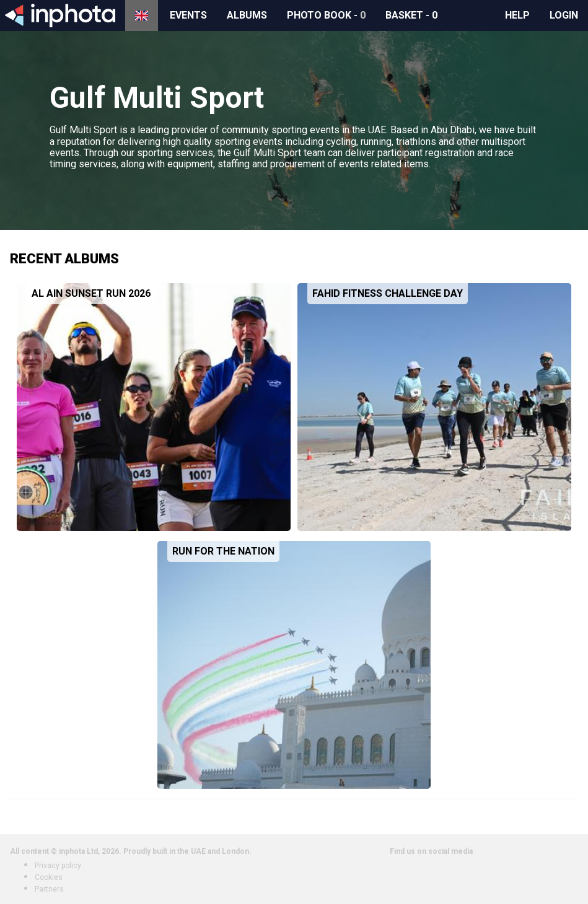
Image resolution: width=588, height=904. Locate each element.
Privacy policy (58, 866)
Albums (247, 15)
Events (188, 15)
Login (564, 15)
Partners (49, 889)
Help (517, 15)
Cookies (49, 877)
